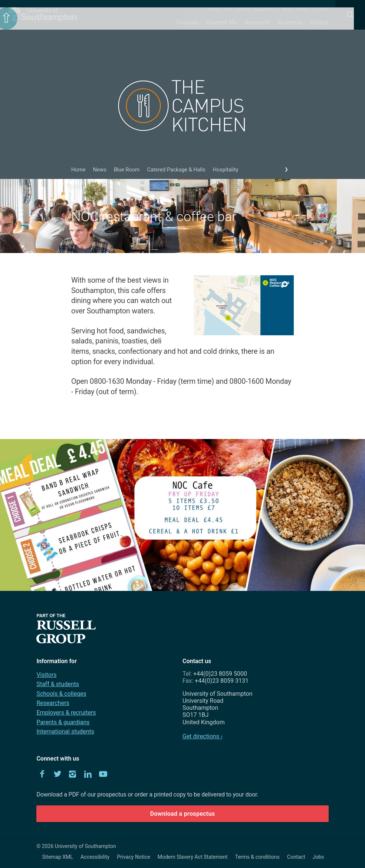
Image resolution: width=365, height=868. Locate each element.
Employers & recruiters (66, 713)
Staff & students (58, 684)
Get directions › (203, 736)
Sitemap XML (57, 857)
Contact (321, 9)
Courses (187, 22)
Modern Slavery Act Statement (193, 857)
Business (290, 22)
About (214, 9)
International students (65, 731)
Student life (221, 22)
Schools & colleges (61, 694)
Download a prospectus (183, 814)
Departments (266, 9)
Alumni (243, 9)
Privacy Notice (133, 857)
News (287, 9)
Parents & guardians (63, 722)
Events (303, 9)
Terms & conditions (257, 857)
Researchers (53, 703)
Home (78, 170)
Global (319, 22)
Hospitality (226, 170)
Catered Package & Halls (176, 170)
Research (257, 22)
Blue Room (127, 170)
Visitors (46, 675)
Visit (228, 9)
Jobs (318, 857)
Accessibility (95, 857)
